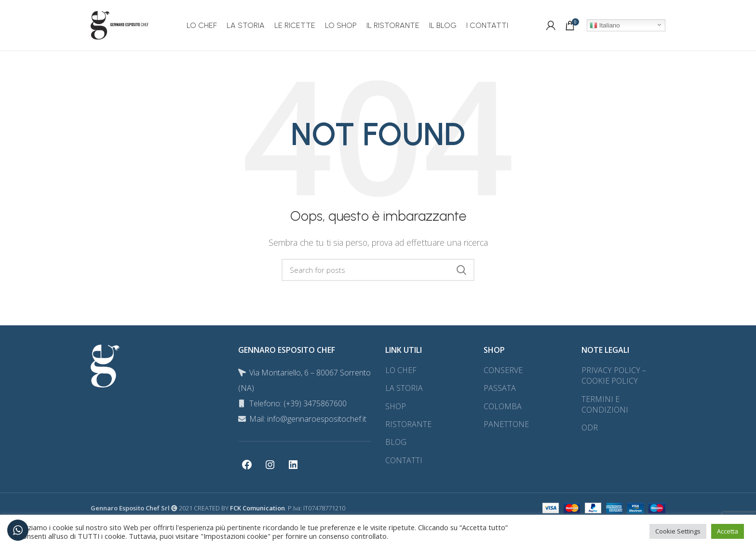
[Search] (378, 270)
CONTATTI (404, 460)
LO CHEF (401, 370)
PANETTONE (506, 424)
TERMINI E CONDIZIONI (605, 404)
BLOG (396, 442)
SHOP (396, 406)
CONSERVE (503, 370)
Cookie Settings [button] (678, 531)
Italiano (605, 26)
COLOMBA (503, 406)
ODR (590, 428)
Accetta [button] (728, 531)
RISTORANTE (408, 424)
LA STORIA (404, 388)
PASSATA (500, 388)
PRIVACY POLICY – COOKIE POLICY (614, 375)
